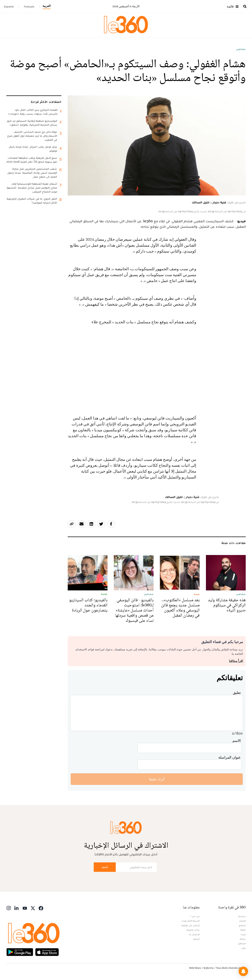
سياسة (242, 916)
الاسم (237, 741)
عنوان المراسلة (230, 757)
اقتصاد (242, 921)
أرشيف (196, 939)
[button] (243, 971)
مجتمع (242, 925)
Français (29, 6)
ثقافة (243, 930)
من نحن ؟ (195, 916)
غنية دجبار (219, 202)
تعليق (237, 693)
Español (9, 6)
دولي (244, 948)
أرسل (105, 867)
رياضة (243, 939)
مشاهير (241, 49)
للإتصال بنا (194, 934)
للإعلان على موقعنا (190, 925)
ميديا (243, 934)
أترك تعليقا (157, 779)
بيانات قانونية (193, 930)
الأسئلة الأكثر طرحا (191, 921)
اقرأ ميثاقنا (236, 661)
